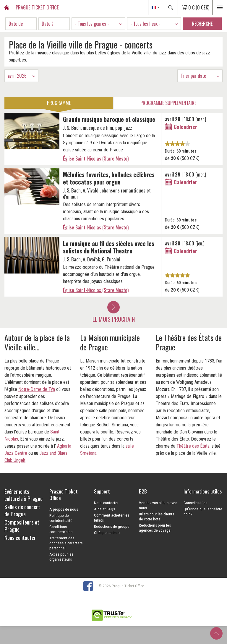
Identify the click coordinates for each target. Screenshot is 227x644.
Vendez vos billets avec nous (158, 505)
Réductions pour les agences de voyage (155, 528)
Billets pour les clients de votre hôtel (157, 516)
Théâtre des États (193, 446)
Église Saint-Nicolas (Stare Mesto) (96, 158)
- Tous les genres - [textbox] (92, 24)
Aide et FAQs (104, 509)
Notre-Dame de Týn (37, 389)
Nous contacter (106, 503)
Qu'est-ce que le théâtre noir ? (203, 511)
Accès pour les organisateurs (61, 557)
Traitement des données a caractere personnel (66, 543)
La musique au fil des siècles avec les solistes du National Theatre (109, 247)
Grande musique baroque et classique (109, 119)
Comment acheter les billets (112, 518)
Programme (59, 103)
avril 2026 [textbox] (17, 76)
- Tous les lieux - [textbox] (145, 24)
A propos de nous (64, 509)
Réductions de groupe (112, 526)
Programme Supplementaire (168, 103)
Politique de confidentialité (61, 518)
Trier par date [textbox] (193, 76)
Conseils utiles (195, 503)
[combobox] (98, 24)
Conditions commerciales (61, 529)
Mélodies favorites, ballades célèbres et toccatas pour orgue (109, 178)
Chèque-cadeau (107, 533)
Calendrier (185, 127)
